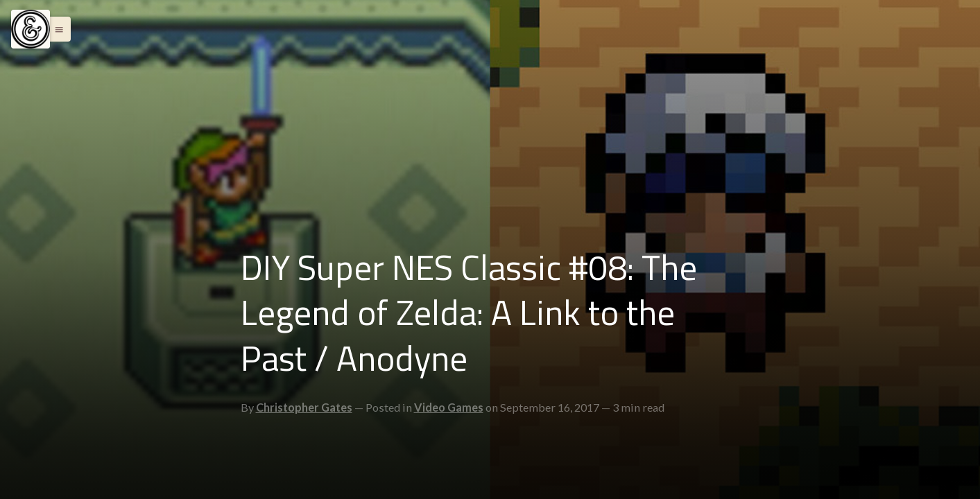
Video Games (449, 407)
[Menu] (31, 29)
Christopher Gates (304, 407)
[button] (55, 29)
